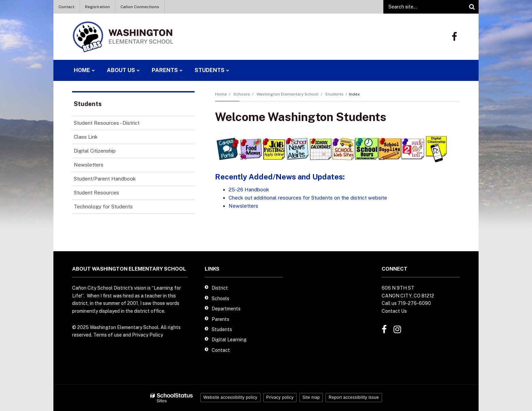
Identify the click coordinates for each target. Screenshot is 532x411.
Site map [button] (311, 397)
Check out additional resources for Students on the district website (308, 198)
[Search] (472, 7)
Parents (220, 319)
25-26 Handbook (249, 190)
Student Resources (96, 193)
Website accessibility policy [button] (230, 397)
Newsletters (243, 206)
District (220, 288)
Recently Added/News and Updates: (280, 177)
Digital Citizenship (95, 151)
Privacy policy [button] (280, 397)
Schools (242, 94)
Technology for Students (103, 207)
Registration (97, 7)
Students (334, 94)
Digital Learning (229, 340)
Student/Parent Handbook (105, 179)
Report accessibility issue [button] (354, 397)
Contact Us (394, 311)
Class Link (86, 137)
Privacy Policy (147, 335)
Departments (226, 309)
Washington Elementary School (288, 94)
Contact (66, 7)
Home (221, 94)
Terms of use (107, 335)
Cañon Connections (140, 7)
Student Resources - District (107, 123)
